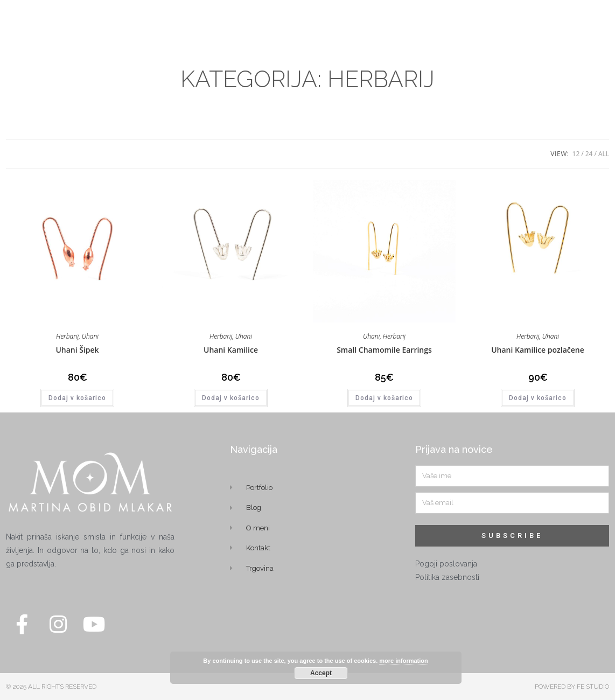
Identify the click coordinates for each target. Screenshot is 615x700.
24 (589, 154)
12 (576, 154)
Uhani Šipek (77, 350)
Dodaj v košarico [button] (77, 398)
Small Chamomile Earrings (384, 350)
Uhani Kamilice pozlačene (538, 350)
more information (403, 661)
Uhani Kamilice (231, 350)
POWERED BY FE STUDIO (572, 687)
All (604, 154)
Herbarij (67, 336)
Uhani (90, 336)
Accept (321, 673)
